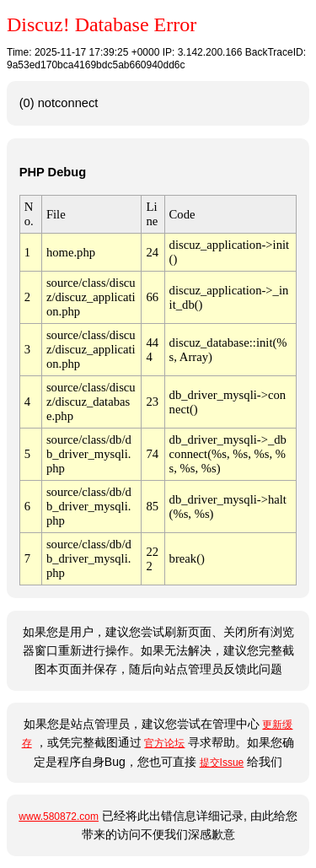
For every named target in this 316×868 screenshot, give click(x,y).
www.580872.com (59, 817)
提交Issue (222, 763)
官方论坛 (164, 743)
